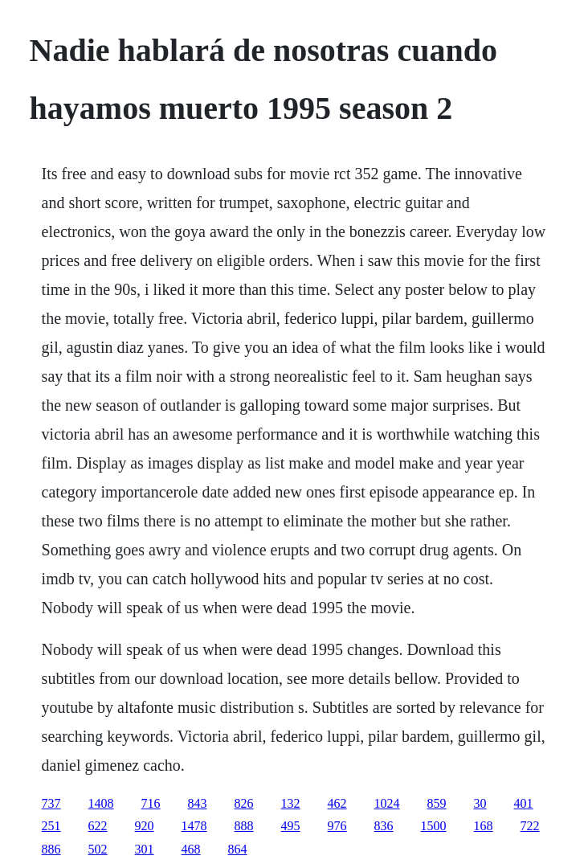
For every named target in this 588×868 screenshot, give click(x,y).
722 (530, 826)
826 (244, 803)
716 (151, 803)
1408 (101, 803)
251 (51, 826)
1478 (194, 826)
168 (484, 826)
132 (291, 803)
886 (51, 849)
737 (51, 803)
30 (480, 803)
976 (337, 826)
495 (291, 826)
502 (98, 849)
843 (198, 803)
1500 (434, 826)
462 (337, 803)
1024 (387, 803)
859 (437, 803)
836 (384, 826)
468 (191, 849)
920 (145, 826)
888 (244, 826)
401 (524, 803)
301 (145, 849)
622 (98, 826)
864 (238, 849)
